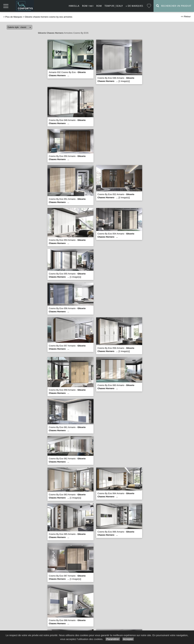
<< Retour (186, 16)
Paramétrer (113, 639)
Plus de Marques (14, 17)
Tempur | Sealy (114, 6)
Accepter (128, 639)
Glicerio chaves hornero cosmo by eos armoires (49, 17)
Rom (99, 6)
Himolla (74, 6)
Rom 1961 (88, 6)
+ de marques (134, 6)
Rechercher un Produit (174, 6)
